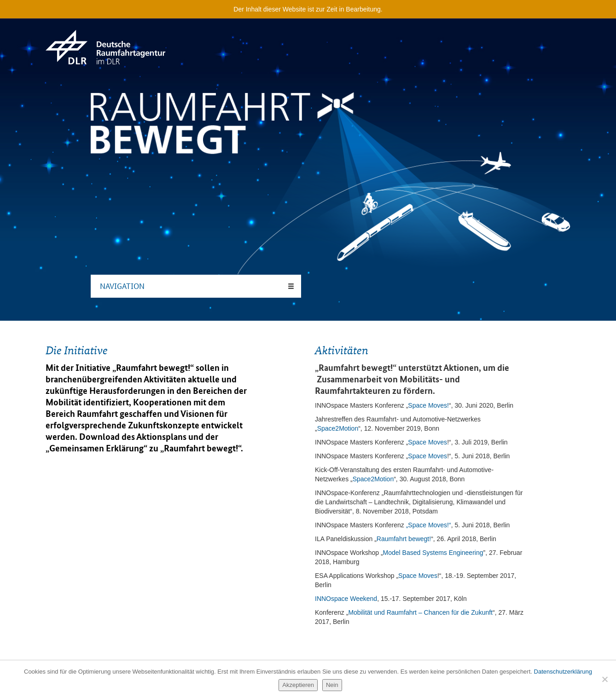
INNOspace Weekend (346, 599)
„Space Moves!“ (429, 525)
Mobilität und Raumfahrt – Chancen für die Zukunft (420, 612)
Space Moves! (428, 405)
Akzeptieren (298, 685)
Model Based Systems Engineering (433, 553)
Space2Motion (338, 428)
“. (241, 448)
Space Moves (427, 442)
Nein (332, 685)
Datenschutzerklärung (563, 672)
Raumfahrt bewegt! (201, 448)
